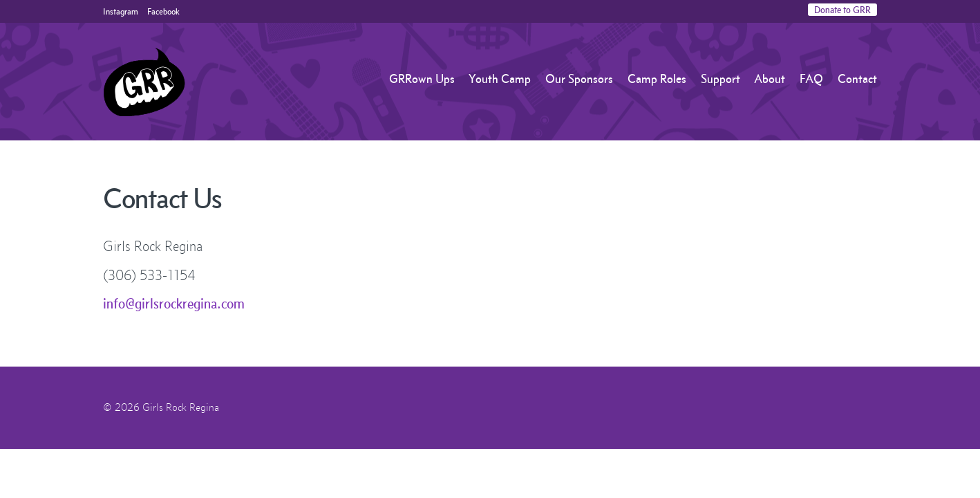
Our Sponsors (579, 79)
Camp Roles (657, 79)
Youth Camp (500, 79)
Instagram (121, 11)
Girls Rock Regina (144, 82)
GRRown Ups (422, 79)
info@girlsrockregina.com (174, 304)
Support (720, 79)
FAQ (811, 79)
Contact (857, 79)
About (770, 79)
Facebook (163, 11)
